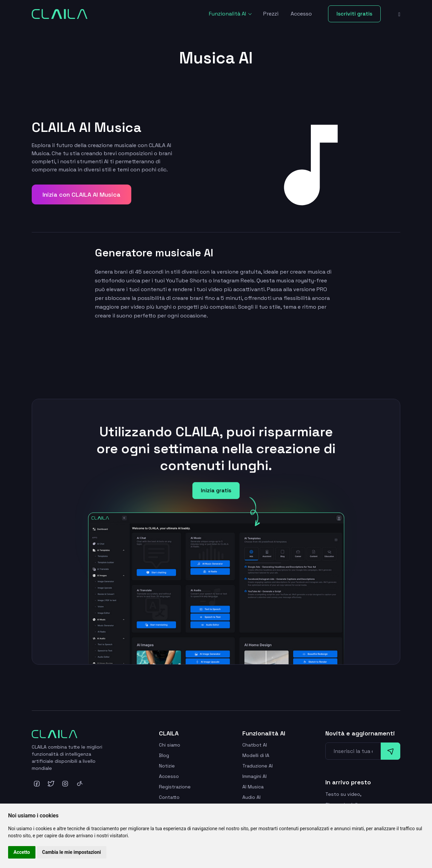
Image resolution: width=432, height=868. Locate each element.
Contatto (169, 797)
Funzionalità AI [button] (228, 14)
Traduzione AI (258, 766)
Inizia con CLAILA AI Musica (82, 194)
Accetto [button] (22, 852)
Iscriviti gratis (354, 14)
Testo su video (343, 794)
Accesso (301, 14)
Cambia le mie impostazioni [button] (72, 852)
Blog (164, 755)
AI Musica (253, 787)
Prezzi (271, 14)
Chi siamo (170, 745)
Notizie (167, 766)
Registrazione (175, 787)
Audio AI (251, 797)
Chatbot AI (255, 745)
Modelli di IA (256, 755)
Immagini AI (254, 776)
